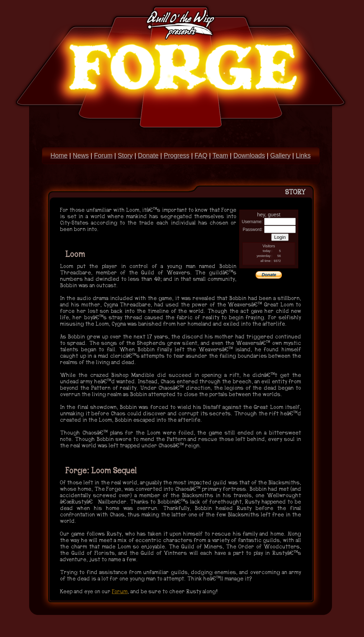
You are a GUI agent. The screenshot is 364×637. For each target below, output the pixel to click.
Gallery (280, 156)
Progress (177, 156)
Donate (148, 156)
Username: (252, 222)
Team (220, 156)
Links (303, 156)
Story (125, 156)
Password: (253, 230)
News (81, 156)
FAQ (201, 156)
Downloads (249, 156)
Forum (103, 156)
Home (59, 156)
